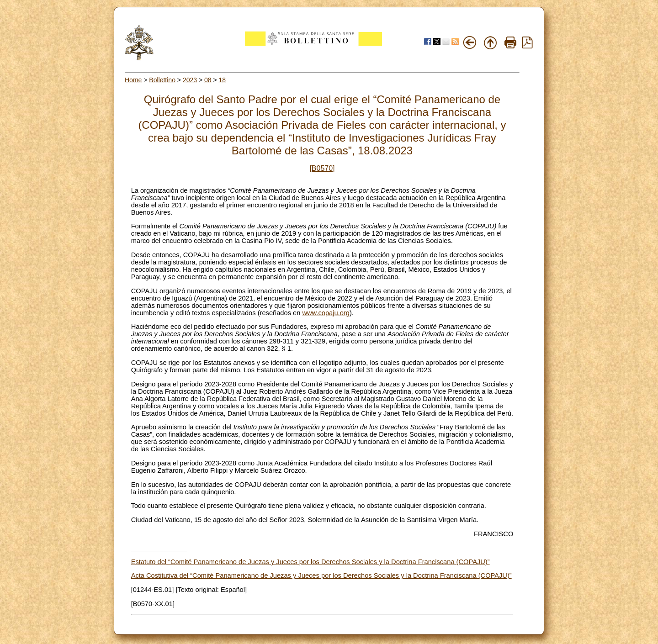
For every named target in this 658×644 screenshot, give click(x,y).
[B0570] (322, 168)
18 (223, 80)
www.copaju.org (326, 313)
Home (133, 80)
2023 (190, 80)
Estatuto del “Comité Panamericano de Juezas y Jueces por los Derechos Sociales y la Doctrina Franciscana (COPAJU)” (310, 562)
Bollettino (162, 80)
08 (208, 80)
